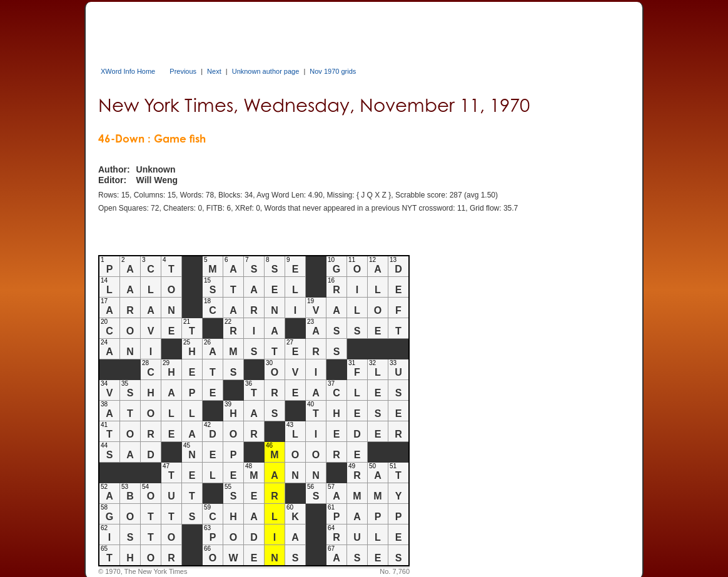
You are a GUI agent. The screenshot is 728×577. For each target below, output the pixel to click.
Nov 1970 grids (333, 71)
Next (214, 71)
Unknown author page (266, 71)
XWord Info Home (128, 71)
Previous (183, 71)
